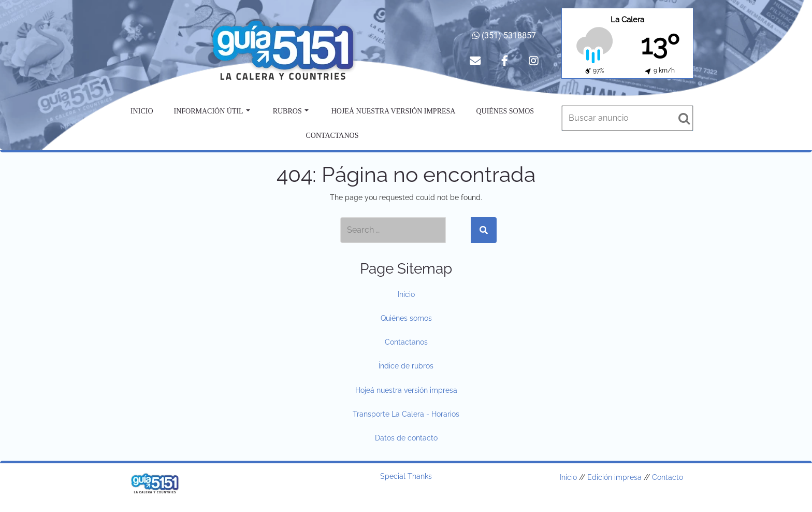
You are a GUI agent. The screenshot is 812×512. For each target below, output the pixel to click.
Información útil (212, 111)
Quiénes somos (505, 111)
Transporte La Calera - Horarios (406, 414)
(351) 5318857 (504, 35)
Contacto (668, 477)
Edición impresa (614, 477)
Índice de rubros (406, 366)
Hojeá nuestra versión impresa (394, 111)
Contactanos (332, 136)
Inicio (142, 111)
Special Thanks (406, 476)
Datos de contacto (406, 438)
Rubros (291, 111)
